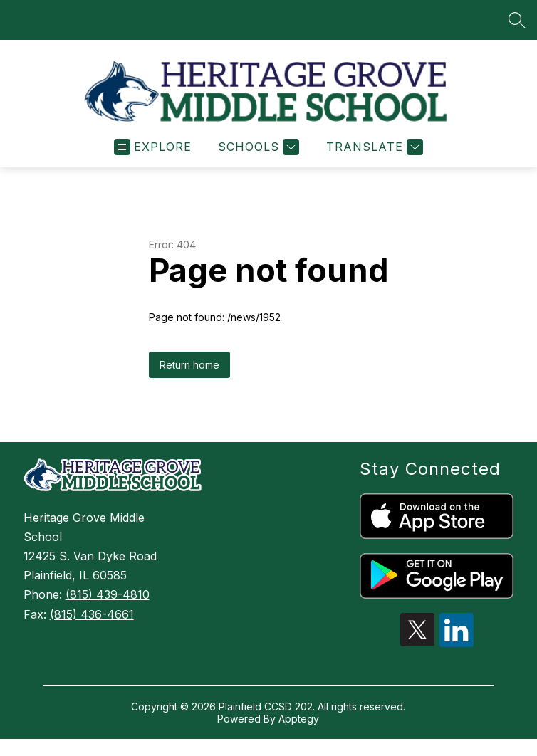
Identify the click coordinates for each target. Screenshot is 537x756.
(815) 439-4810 (108, 601)
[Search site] (517, 20)
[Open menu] (153, 153)
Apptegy (299, 725)
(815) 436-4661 (92, 621)
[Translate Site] (373, 153)
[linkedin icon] (457, 649)
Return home (189, 371)
